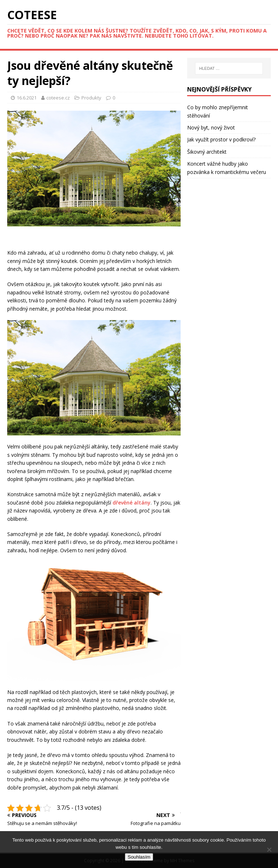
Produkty (91, 98)
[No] (269, 850)
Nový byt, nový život (211, 127)
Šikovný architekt (207, 152)
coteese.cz (59, 98)
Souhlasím (139, 857)
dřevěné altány (132, 503)
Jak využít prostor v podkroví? (221, 139)
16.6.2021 (27, 98)
